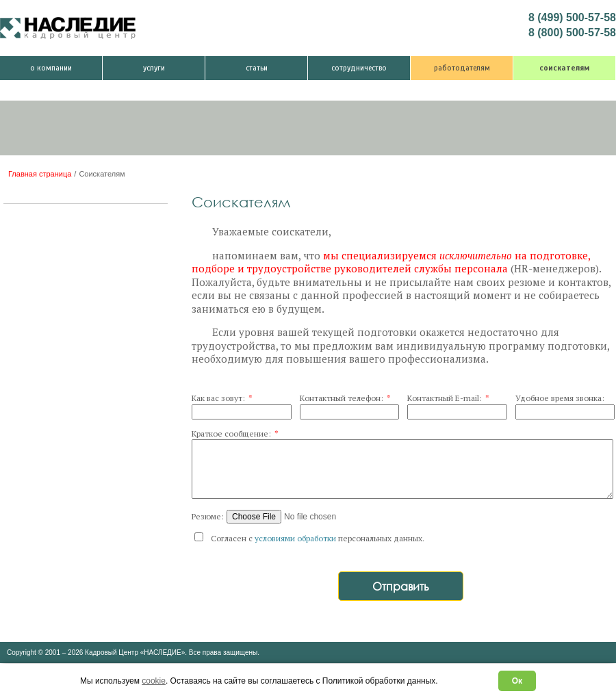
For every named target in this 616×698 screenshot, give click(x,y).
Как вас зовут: (222, 398)
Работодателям (462, 68)
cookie (154, 681)
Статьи (257, 68)
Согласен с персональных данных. (309, 538)
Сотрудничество (359, 68)
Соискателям (564, 68)
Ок (517, 681)
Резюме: (208, 516)
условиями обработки (295, 538)
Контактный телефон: (345, 398)
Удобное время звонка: (560, 398)
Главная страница (40, 174)
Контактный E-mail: (448, 398)
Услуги (154, 68)
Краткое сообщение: (235, 434)
